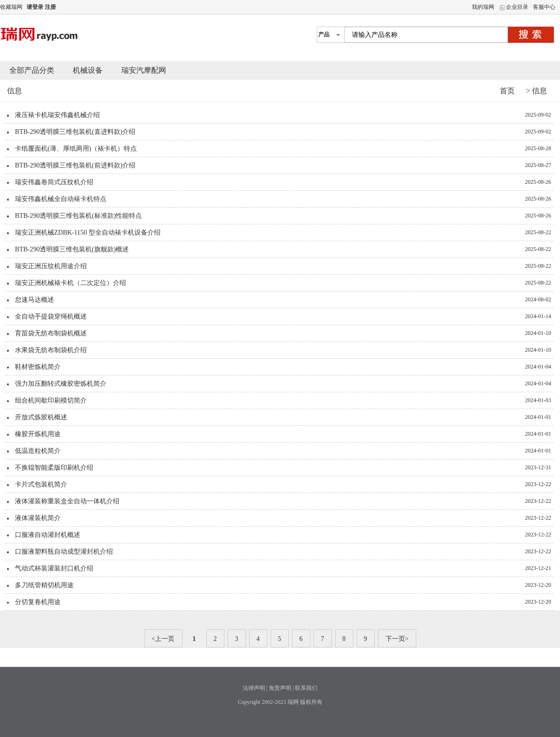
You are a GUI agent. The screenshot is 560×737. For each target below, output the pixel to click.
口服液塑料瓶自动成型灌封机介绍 (64, 552)
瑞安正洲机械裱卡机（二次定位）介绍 (70, 283)
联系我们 (306, 688)
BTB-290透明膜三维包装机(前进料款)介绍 (75, 165)
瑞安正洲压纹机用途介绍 (51, 266)
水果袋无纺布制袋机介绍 (51, 350)
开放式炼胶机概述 (41, 417)
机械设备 (88, 70)
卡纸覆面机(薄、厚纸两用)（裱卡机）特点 (76, 149)
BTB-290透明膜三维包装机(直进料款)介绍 (75, 132)
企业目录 (517, 7)
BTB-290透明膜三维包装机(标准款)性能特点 (78, 216)
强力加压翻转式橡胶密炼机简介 (61, 384)
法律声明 (254, 688)
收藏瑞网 (11, 7)
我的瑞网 (483, 7)
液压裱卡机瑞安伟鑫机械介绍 (57, 115)
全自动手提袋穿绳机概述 (51, 316)
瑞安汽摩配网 (144, 70)
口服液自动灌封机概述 (48, 535)
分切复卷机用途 (38, 602)
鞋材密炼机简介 (38, 367)
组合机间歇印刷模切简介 (51, 400)
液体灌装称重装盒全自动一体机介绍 (67, 501)
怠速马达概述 (35, 300)
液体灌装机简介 (38, 518)
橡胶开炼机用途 (38, 434)
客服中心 (544, 7)
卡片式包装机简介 (41, 484)
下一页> (397, 639)
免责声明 (280, 688)
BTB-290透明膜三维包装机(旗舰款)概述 (72, 249)
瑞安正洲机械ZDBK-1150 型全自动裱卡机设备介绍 (88, 233)
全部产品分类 (32, 70)
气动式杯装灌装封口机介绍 (54, 568)
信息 (539, 91)
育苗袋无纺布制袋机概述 (51, 333)
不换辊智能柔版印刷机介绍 (54, 468)
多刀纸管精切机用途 (44, 585)
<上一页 (163, 639)
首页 (507, 91)
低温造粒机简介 (38, 451)
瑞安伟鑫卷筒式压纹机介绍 (54, 182)
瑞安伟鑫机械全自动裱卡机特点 (61, 199)
